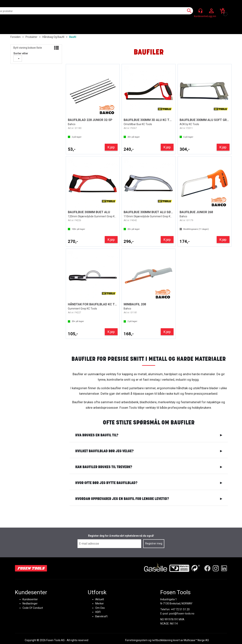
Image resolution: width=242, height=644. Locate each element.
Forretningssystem (136, 640)
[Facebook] (207, 568)
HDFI (98, 612)
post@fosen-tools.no (182, 614)
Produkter (31, 37)
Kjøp (111, 147)
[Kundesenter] (200, 11)
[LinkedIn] (224, 568)
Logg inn (211, 11)
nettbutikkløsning (162, 640)
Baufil (73, 37)
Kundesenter (30, 599)
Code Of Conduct (33, 608)
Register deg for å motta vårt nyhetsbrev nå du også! (121, 536)
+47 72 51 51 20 (180, 609)
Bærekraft (101, 616)
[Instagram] (216, 568)
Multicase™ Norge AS (196, 640)
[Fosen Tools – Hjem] (31, 568)
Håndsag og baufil (53, 37)
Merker (100, 603)
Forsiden (16, 37)
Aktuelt (100, 599)
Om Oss (100, 608)
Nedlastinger (30, 603)
